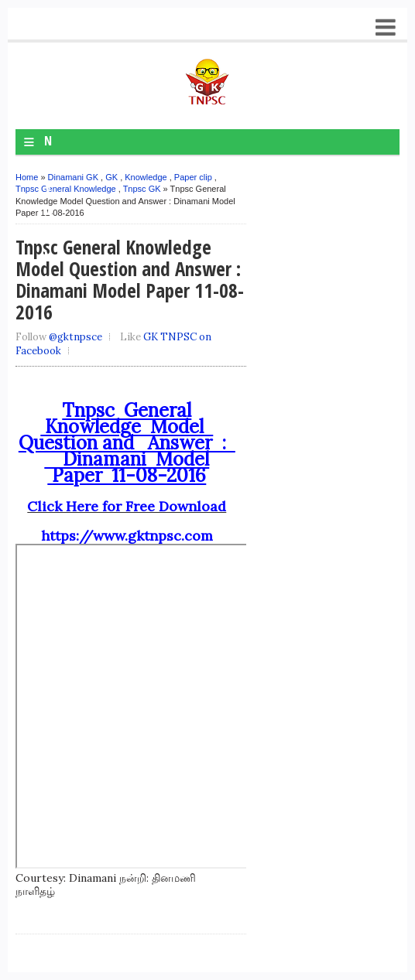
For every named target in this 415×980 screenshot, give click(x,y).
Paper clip (193, 177)
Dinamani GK (73, 177)
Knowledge (146, 177)
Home (27, 177)
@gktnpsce (75, 337)
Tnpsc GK (142, 189)
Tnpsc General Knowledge (66, 189)
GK (111, 177)
